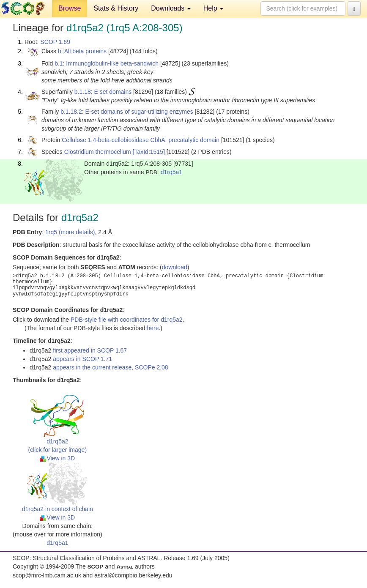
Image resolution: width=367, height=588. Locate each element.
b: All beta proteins (82, 51)
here (153, 328)
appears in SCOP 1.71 (82, 359)
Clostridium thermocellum (98, 152)
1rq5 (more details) (70, 232)
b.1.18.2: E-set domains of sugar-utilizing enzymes (127, 112)
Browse (70, 8)
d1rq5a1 (171, 172)
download (175, 267)
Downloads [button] (171, 8)
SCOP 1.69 (55, 42)
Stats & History (116, 8)
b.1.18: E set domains (103, 92)
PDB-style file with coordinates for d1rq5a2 (127, 320)
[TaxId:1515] (149, 152)
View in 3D (57, 458)
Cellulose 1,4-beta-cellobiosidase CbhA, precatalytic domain (141, 140)
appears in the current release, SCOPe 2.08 (110, 367)
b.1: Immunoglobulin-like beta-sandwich (107, 63)
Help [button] (213, 8)
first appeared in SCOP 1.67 (90, 350)
